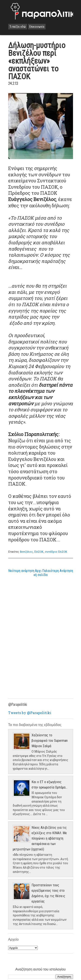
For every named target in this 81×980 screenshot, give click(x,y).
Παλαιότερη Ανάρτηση (58, 571)
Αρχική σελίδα (41, 573)
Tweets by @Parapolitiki (30, 713)
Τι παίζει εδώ (18, 27)
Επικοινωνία (37, 27)
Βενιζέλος (26, 552)
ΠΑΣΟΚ (39, 552)
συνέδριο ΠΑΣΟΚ (56, 552)
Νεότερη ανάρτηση (21, 571)
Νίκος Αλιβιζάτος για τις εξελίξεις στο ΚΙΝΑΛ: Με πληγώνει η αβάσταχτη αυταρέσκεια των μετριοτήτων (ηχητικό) (40, 838)
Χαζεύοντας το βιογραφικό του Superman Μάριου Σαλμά (50, 741)
